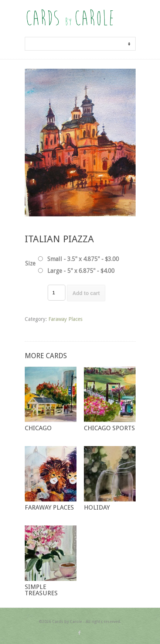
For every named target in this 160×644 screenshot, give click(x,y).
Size (30, 263)
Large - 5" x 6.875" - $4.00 (81, 271)
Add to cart (86, 293)
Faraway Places (65, 319)
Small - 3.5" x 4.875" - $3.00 (83, 259)
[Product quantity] (57, 293)
